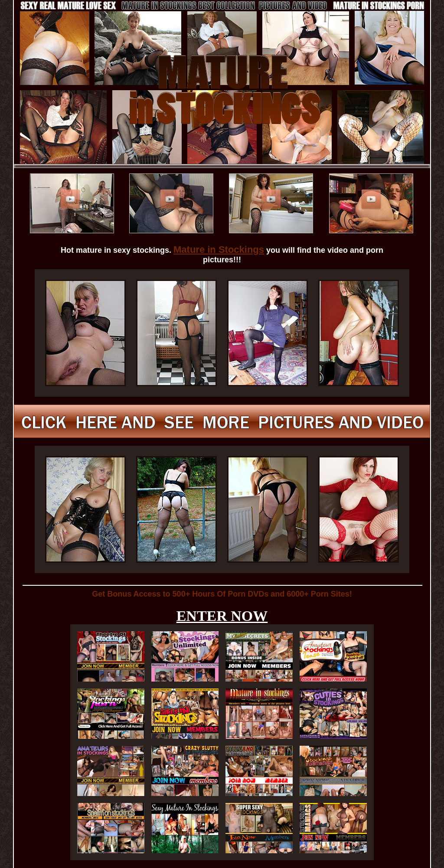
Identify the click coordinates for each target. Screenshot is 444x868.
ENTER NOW (222, 616)
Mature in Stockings (219, 250)
